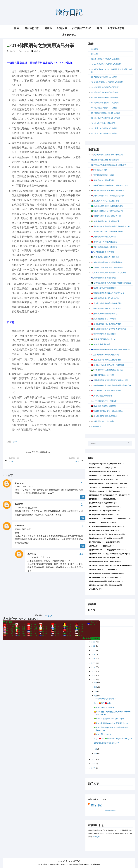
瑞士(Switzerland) (112, 577)
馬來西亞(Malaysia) (113, 558)
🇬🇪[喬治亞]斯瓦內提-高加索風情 (103, 334)
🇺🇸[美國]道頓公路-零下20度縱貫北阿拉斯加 (108, 196)
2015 (94, 671)
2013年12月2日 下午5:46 (24, 487)
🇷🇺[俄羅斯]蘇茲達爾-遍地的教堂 (103, 278)
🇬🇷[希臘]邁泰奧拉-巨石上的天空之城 (105, 160)
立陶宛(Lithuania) (114, 581)
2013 (77, 462)
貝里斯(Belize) (114, 585)
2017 (94, 663)
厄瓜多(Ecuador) (95, 566)
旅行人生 (94, 54)
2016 (94, 667)
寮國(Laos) (123, 483)
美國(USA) (109, 468)
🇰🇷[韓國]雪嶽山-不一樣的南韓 (102, 421)
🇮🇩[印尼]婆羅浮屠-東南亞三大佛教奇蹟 (106, 360)
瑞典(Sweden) (109, 503)
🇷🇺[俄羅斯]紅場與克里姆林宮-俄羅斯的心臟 (108, 293)
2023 (94, 642)
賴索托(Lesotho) (95, 468)
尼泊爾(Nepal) (94, 476)
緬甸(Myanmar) (107, 487)
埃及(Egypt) (123, 495)
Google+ (97, 837)
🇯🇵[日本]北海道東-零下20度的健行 (104, 401)
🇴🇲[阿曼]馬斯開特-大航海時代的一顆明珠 (107, 370)
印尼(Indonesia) (109, 495)
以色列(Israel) (122, 519)
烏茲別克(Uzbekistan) (96, 515)
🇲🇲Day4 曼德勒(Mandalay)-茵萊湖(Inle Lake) (112, 723)
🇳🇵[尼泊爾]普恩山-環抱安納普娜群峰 (105, 355)
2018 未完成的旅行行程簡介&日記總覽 (106, 64)
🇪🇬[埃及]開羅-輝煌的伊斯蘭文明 (103, 406)
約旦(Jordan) (93, 519)
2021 (94, 650)
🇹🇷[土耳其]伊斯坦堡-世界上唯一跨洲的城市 (108, 365)
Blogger (49, 615)
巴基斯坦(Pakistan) (95, 464)
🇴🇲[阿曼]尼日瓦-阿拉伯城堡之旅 (103, 339)
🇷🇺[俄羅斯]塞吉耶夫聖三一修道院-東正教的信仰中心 (111, 349)
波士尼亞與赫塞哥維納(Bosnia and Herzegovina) (105, 526)
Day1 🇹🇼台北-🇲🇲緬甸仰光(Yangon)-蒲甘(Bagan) (113, 738)
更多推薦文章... (97, 426)
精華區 (48, 28)
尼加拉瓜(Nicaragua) (96, 570)
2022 (94, 646)
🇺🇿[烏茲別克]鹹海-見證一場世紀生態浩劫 (107, 206)
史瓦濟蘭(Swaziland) (114, 464)
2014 (94, 676)
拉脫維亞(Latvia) (111, 542)
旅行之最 (94, 49)
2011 (94, 764)
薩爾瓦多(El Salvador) (97, 585)
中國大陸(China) (108, 519)
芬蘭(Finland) (107, 546)
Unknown (20, 483)
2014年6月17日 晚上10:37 (40, 557)
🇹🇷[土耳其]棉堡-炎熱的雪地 (101, 396)
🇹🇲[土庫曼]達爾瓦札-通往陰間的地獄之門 (107, 211)
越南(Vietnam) (94, 589)
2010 (94, 768)
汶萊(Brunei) (93, 573)
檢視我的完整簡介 (110, 811)
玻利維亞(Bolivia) (95, 483)
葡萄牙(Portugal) (95, 507)
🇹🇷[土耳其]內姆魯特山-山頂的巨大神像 (106, 324)
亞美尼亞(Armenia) (110, 499)
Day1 (11, 462)
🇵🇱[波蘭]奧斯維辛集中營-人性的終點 (105, 298)
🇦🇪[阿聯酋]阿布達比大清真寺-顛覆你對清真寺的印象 (111, 385)
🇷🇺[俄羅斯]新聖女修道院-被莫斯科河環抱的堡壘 (109, 380)
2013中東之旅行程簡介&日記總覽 (104, 108)
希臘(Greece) (112, 570)
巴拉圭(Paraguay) (113, 538)
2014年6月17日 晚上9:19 (24, 529)
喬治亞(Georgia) (114, 491)
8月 (96, 687)
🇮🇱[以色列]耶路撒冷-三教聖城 (102, 252)
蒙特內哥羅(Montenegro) (115, 550)
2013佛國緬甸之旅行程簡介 (105, 699)
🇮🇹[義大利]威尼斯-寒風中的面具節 (104, 416)
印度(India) (92, 523)
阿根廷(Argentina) (95, 472)
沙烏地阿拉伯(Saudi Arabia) (111, 573)
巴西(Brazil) (93, 487)
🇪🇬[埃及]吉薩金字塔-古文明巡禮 (103, 319)
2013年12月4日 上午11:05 (28, 508)
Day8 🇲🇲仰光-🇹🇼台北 (102, 703)
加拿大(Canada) (94, 562)
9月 (96, 683)
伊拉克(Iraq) (121, 487)
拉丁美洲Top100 (82, 28)
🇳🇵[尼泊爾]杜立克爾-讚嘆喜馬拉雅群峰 (106, 390)
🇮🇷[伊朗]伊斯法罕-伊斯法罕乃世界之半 (106, 308)
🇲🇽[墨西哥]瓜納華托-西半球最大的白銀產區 (108, 190)
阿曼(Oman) (123, 554)
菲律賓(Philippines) (95, 550)
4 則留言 (37, 51)
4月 (96, 749)
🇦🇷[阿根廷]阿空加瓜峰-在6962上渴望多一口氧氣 (109, 185)
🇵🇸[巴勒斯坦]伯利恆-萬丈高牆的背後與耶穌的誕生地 (111, 283)
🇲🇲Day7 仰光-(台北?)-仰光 (104, 707)
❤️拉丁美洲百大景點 (99, 170)
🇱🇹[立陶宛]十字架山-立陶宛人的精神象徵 (107, 267)
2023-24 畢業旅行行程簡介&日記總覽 (105, 59)
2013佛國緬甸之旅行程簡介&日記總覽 (106, 113)
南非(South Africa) (111, 562)
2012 (94, 759)
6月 (96, 696)
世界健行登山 (69, 35)
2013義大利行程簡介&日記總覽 (103, 123)
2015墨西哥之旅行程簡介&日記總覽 (105, 92)
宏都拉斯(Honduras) (96, 538)
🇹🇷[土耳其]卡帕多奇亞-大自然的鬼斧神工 (107, 303)
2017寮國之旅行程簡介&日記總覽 (104, 77)
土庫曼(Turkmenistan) (97, 534)
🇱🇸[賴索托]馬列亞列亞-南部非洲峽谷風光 (107, 231)
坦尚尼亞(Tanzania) (107, 479)
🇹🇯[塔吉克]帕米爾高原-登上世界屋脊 (105, 201)
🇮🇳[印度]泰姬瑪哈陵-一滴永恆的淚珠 (105, 221)
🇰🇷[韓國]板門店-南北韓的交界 (102, 375)
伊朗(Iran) (92, 479)
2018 (94, 659)
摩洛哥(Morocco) (107, 523)
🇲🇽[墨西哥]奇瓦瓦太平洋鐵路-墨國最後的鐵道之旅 (110, 226)
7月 (96, 691)
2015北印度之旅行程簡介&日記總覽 (105, 87)
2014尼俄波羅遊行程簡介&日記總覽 (105, 103)
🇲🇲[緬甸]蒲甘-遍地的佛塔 (101, 344)
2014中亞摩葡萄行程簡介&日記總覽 (105, 97)
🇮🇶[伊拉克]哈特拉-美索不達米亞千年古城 (107, 155)
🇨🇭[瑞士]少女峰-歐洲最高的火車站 (104, 314)
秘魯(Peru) (112, 515)
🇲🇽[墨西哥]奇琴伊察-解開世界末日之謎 (106, 216)
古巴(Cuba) (109, 566)
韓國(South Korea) (113, 507)
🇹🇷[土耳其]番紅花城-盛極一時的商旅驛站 (107, 411)
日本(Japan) (107, 476)
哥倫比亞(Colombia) (110, 511)
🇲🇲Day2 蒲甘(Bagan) (102, 734)
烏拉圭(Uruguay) (95, 577)
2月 (96, 753)
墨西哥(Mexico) (94, 499)
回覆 (83, 497)
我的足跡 (62, 28)
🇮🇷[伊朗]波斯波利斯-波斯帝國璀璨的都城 (107, 262)
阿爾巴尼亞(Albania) (96, 558)
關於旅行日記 (32, 28)
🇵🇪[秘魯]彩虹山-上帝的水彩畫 (102, 180)
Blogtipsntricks (53, 864)
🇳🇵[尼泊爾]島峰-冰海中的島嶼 (102, 175)
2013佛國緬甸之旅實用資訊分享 (107, 743)
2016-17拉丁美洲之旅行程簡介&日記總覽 (107, 82)
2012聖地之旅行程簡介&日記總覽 (104, 128)
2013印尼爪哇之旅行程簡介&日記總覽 (106, 118)
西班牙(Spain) (110, 554)
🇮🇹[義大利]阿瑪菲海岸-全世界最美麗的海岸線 (108, 329)
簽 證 (99, 28)
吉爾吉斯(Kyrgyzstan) (97, 491)
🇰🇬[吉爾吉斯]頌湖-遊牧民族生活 (103, 237)
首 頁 (17, 28)
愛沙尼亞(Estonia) (95, 542)
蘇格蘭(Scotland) (95, 554)
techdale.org (95, 864)
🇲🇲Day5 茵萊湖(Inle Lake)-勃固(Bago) (109, 719)
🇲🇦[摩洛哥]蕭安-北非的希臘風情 (103, 288)
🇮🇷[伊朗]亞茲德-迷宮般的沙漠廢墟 (104, 247)
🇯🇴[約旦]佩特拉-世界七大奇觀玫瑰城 (105, 257)
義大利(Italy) (121, 476)
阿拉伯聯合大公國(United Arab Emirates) (103, 530)
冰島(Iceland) (94, 511)
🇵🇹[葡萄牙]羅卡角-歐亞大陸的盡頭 (104, 242)
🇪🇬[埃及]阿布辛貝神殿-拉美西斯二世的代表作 (108, 273)
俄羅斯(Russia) (94, 495)
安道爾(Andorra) (123, 566)
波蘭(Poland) (93, 546)
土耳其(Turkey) (112, 472)
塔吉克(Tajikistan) (115, 534)
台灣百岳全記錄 (116, 28)
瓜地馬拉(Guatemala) (96, 581)
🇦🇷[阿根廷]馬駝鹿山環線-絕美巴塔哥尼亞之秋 (108, 165)
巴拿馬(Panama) (94, 503)
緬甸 (15, 441)
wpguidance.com (80, 864)
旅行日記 (69, 12)
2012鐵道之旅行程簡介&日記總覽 (104, 133)
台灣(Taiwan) (110, 483)
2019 (94, 654)
